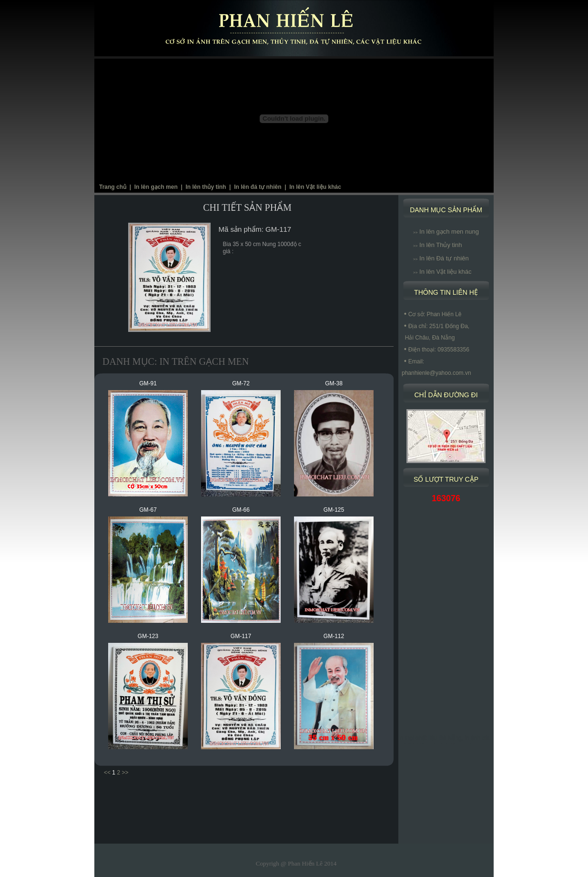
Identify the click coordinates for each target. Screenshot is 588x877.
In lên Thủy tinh (437, 245)
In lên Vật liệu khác (315, 187)
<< (107, 773)
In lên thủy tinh (206, 187)
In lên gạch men (156, 187)
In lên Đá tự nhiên (441, 258)
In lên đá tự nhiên (258, 187)
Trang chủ (113, 187)
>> (125, 773)
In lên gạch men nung (446, 232)
